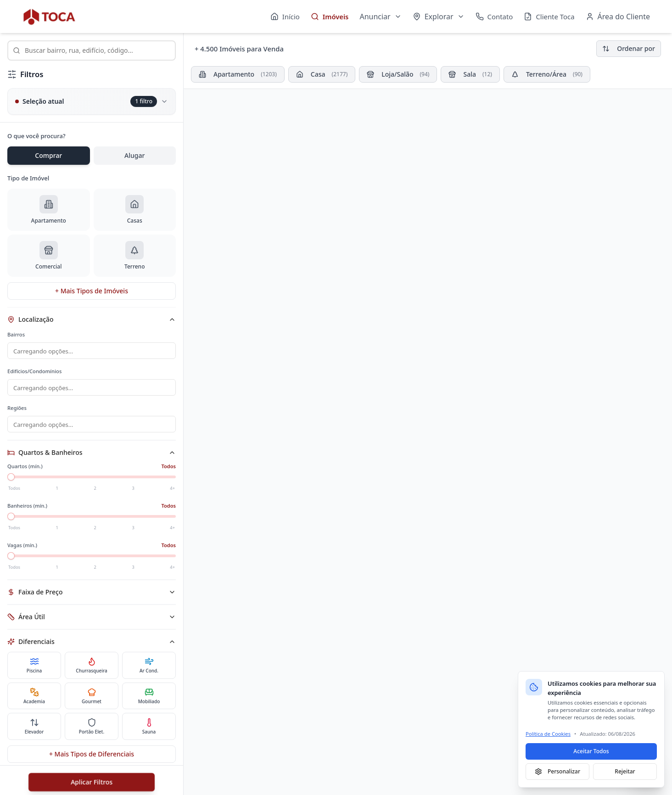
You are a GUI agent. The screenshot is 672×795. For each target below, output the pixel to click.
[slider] (11, 480)
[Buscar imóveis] (92, 50)
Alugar (134, 155)
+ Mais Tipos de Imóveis (92, 291)
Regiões (17, 410)
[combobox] (92, 50)
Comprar (48, 155)
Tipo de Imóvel (28, 178)
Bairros (16, 334)
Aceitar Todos (591, 751)
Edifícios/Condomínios (34, 372)
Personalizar (557, 771)
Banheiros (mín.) (27, 508)
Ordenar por (629, 48)
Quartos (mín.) (25, 469)
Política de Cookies (548, 734)
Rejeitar (625, 771)
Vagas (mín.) (22, 548)
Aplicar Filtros (92, 782)
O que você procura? (36, 136)
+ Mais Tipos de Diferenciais (92, 757)
